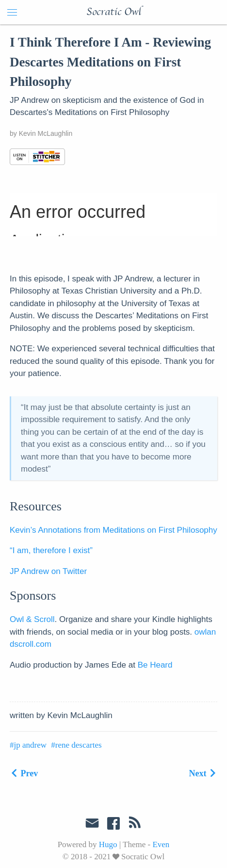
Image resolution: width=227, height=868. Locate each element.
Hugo (108, 844)
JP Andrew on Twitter (48, 571)
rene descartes (79, 745)
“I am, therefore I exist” (51, 550)
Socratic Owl (114, 12)
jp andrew (31, 745)
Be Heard (155, 665)
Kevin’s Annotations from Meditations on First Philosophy (113, 530)
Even (161, 844)
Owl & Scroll (32, 619)
